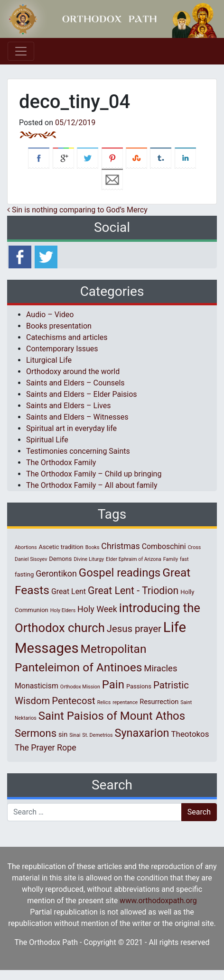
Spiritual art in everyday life (71, 428)
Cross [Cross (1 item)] (195, 547)
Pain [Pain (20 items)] (113, 685)
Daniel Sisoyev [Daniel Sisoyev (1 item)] (31, 559)
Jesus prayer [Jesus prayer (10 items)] (134, 629)
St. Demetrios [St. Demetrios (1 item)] (97, 735)
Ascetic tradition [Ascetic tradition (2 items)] (61, 547)
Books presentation (59, 326)
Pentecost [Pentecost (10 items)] (73, 701)
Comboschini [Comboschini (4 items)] (164, 546)
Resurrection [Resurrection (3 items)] (159, 702)
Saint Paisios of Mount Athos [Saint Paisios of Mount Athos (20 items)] (112, 716)
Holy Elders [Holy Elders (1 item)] (63, 610)
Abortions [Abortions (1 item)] (26, 547)
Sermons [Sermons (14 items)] (36, 733)
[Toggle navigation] (21, 51)
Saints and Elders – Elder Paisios (82, 394)
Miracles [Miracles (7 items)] (160, 669)
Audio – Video (50, 315)
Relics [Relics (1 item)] (104, 702)
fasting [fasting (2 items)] (24, 574)
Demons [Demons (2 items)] (60, 559)
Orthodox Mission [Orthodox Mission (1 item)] (80, 687)
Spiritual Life (47, 440)
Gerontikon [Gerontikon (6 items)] (56, 573)
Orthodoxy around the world (73, 371)
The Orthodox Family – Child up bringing (94, 474)
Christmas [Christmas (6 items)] (120, 546)
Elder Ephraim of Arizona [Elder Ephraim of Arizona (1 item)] (134, 559)
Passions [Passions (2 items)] (139, 686)
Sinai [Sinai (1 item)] (75, 735)
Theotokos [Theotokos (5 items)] (190, 734)
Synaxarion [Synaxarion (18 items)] (142, 733)
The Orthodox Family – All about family (92, 485)
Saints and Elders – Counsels (75, 383)
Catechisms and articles (67, 337)
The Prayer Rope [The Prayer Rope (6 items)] (46, 747)
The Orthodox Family (61, 463)
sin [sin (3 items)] (63, 734)
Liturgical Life (49, 360)
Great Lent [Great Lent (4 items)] (69, 591)
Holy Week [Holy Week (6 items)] (97, 609)
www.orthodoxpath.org (158, 901)
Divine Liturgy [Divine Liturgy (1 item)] (89, 559)
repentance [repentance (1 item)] (125, 702)
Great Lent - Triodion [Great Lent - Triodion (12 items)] (133, 591)
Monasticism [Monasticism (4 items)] (37, 686)
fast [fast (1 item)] (184, 559)
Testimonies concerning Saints (78, 451)
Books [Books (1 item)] (93, 547)
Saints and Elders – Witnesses (77, 417)
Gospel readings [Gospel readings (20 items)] (120, 573)
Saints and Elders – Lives (68, 406)
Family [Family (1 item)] (171, 559)
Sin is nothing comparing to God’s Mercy (77, 210)
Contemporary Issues (62, 349)
